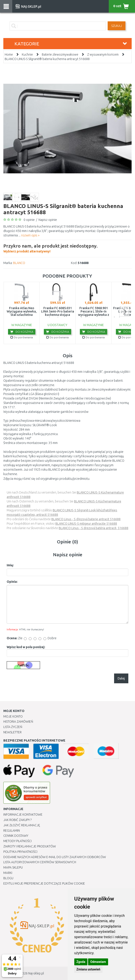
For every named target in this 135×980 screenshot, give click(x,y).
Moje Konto (13, 716)
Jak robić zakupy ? (17, 820)
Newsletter (12, 732)
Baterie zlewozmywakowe (60, 54)
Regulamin (12, 831)
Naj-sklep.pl (36, 973)
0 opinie (29, 220)
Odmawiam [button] (98, 962)
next (124, 312)
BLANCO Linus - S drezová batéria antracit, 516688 (94, 528)
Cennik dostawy (16, 836)
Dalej (121, 678)
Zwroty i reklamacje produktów (30, 846)
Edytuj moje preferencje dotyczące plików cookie (44, 883)
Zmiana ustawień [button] (88, 969)
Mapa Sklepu (13, 867)
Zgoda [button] (81, 962)
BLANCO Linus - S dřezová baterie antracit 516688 (86, 519)
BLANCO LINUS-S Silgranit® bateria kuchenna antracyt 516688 (47, 59)
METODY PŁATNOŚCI (17, 841)
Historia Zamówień (18, 722)
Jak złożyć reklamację (22, 825)
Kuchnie (27, 54)
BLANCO (19, 263)
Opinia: (12, 582)
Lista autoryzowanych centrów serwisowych (40, 862)
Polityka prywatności (20, 852)
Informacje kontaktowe (23, 815)
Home (9, 54)
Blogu (8, 878)
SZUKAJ (117, 26)
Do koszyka (22, 332)
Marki (8, 873)
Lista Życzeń (13, 727)
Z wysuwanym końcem (103, 54)
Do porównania (22, 337)
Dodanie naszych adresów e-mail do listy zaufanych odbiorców (55, 857)
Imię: (10, 565)
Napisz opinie (48, 220)
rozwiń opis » (30, 235)
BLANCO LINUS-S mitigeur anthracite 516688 (86, 524)
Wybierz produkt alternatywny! (50, 248)
